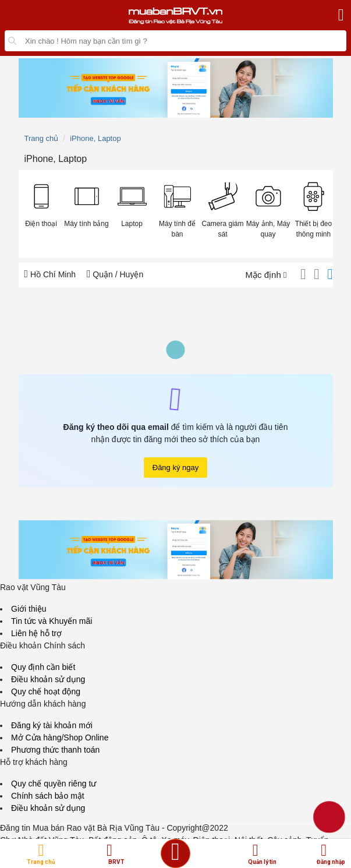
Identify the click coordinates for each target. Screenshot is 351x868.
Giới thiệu (29, 609)
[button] (41, 204)
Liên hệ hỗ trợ (36, 633)
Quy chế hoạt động (46, 691)
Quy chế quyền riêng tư (54, 784)
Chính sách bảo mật (48, 796)
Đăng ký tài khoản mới (52, 725)
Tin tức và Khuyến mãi (52, 621)
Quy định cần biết (43, 667)
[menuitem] (41, 214)
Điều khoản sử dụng (48, 679)
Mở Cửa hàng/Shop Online (60, 738)
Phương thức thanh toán (55, 750)
